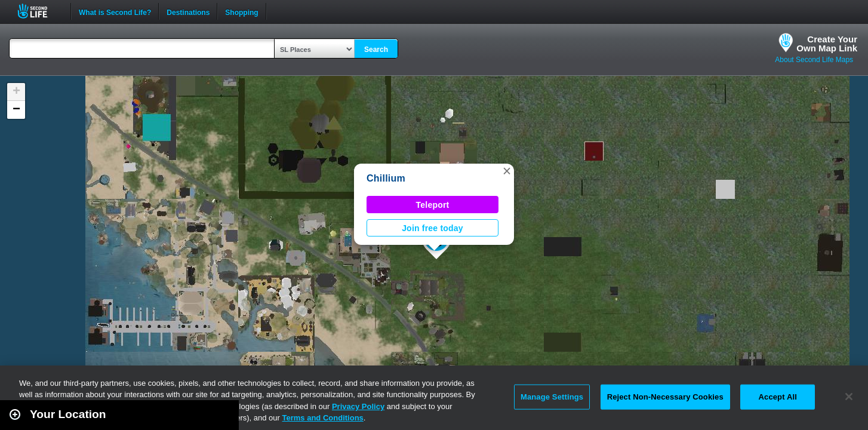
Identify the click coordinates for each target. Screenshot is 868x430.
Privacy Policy (358, 406)
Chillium (386, 178)
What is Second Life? (115, 11)
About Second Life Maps (814, 60)
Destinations (188, 11)
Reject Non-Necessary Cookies (665, 397)
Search (376, 50)
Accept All (778, 397)
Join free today (433, 228)
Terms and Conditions (323, 418)
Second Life (39, 11)
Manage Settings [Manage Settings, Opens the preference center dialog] (552, 397)
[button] (507, 171)
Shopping (241, 11)
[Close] (849, 397)
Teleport (433, 205)
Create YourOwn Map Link (827, 44)
